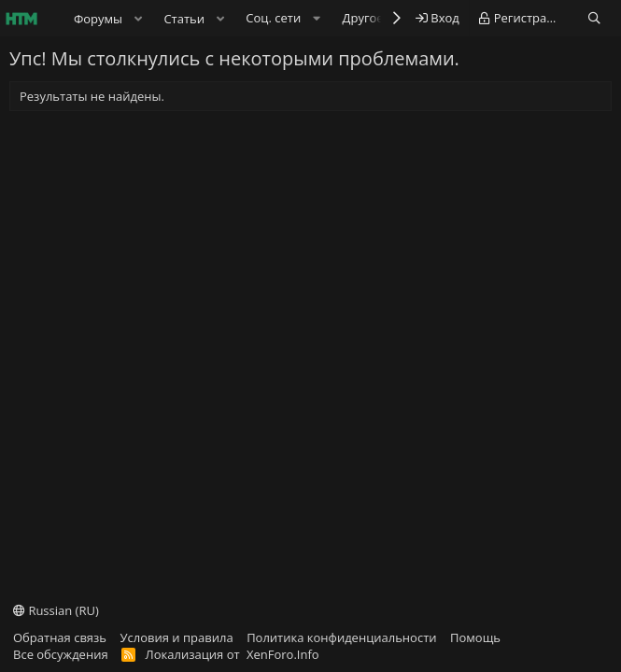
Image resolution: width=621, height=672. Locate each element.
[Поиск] (594, 18)
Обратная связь (60, 637)
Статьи (184, 19)
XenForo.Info (283, 654)
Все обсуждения (61, 654)
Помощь (475, 637)
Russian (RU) (56, 610)
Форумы (98, 19)
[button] (138, 19)
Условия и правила (177, 637)
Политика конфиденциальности (341, 637)
